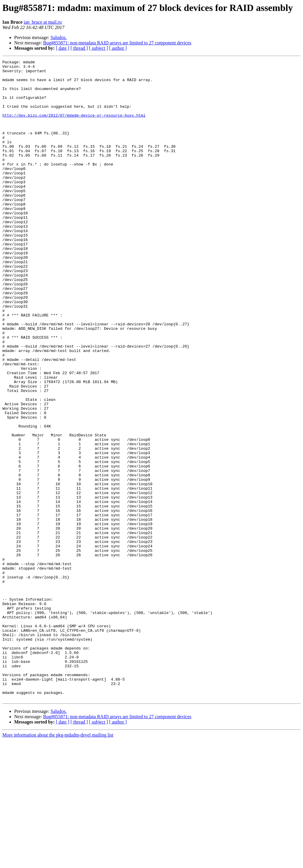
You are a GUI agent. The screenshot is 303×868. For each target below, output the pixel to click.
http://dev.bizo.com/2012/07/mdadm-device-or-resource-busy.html (74, 127)
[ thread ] (79, 48)
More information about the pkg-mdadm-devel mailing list (58, 863)
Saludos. (59, 37)
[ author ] (118, 48)
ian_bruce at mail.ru (43, 22)
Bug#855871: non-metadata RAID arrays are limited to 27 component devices (117, 43)
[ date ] (63, 48)
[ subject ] (99, 48)
